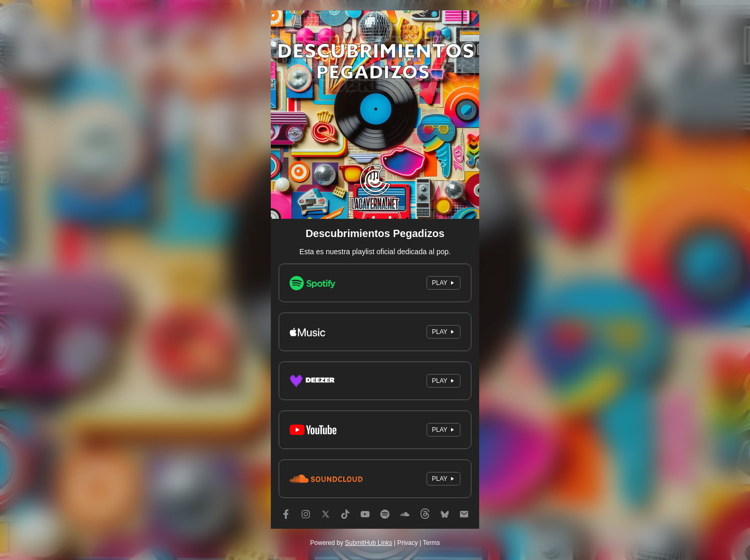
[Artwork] (375, 115)
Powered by (351, 543)
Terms (432, 543)
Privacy (408, 543)
